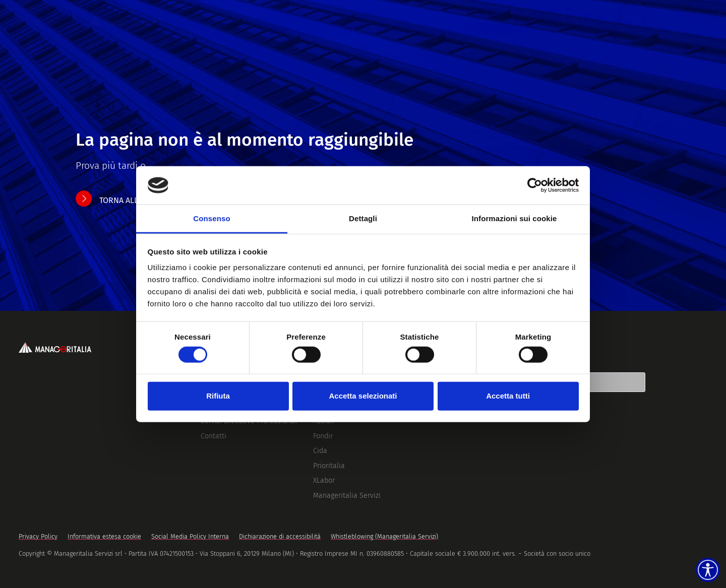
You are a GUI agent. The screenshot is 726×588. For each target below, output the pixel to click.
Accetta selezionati (363, 396)
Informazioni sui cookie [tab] (515, 218)
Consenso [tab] (211, 218)
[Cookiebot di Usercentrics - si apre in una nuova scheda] (535, 185)
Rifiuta (218, 396)
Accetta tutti (508, 396)
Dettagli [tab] (363, 218)
